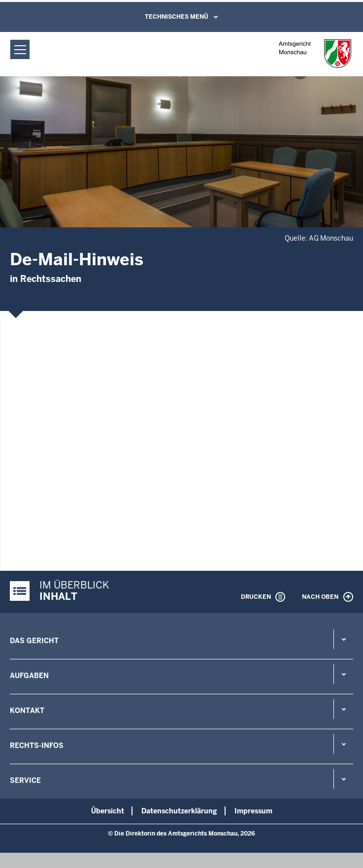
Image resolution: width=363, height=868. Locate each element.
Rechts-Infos (37, 745)
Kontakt (27, 711)
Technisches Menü (177, 17)
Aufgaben (29, 676)
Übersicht (108, 811)
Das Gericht (34, 641)
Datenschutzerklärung (179, 811)
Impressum (253, 811)
